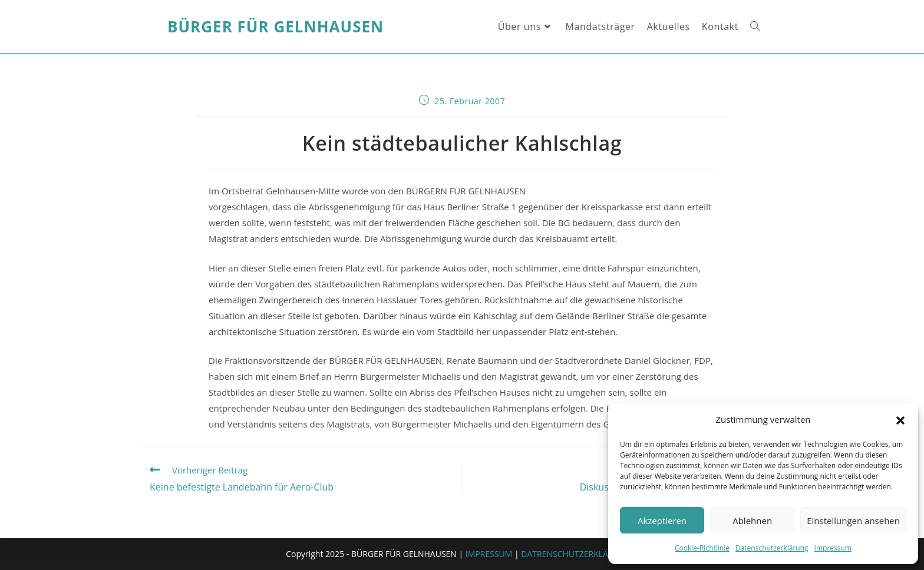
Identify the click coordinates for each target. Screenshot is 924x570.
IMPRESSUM (489, 554)
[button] (900, 420)
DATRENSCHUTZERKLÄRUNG (576, 554)
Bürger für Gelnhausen (275, 26)
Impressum (833, 548)
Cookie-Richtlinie (702, 548)
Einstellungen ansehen (853, 521)
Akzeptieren (662, 521)
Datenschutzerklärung (772, 548)
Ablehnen (752, 521)
